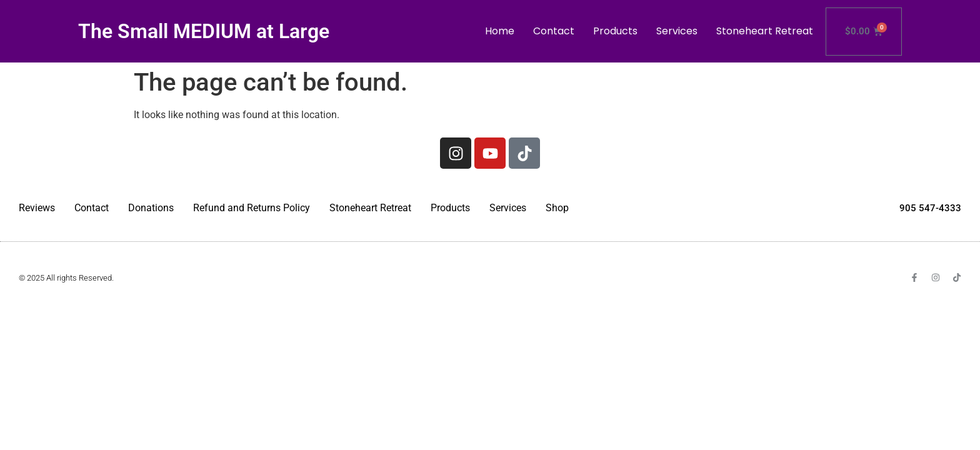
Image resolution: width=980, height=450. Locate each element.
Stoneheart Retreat (765, 31)
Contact (554, 31)
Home (500, 31)
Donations (151, 208)
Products (615, 31)
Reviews (37, 208)
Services (677, 31)
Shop (557, 208)
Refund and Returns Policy (252, 208)
